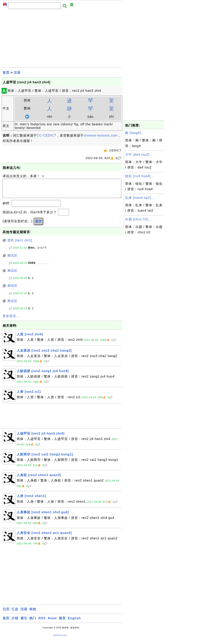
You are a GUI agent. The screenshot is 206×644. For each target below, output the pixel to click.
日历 (6, 613)
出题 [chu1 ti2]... (138, 219)
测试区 (12, 260)
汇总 (15, 613)
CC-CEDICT (47, 135)
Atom (52, 622)
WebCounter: (61, 639)
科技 (33, 613)
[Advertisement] (62, 40)
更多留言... (11, 320)
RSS (42, 622)
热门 (33, 622)
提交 (38, 225)
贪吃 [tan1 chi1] (20, 244)
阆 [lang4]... (135, 133)
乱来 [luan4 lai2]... (140, 198)
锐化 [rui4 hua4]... (139, 176)
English (74, 622)
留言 (62, 622)
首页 (6, 73)
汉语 (17, 73)
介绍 (15, 622)
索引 (24, 622)
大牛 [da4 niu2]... (139, 155)
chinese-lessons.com (101, 135)
